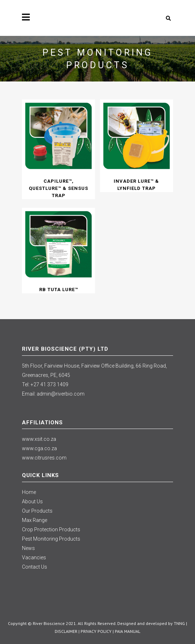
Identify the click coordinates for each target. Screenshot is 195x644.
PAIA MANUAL (128, 631)
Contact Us (35, 567)
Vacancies (34, 557)
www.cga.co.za (39, 448)
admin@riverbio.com (61, 394)
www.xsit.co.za (39, 439)
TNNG (179, 623)
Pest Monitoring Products (51, 539)
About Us (32, 501)
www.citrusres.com (44, 458)
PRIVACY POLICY (96, 631)
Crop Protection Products (51, 529)
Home (29, 492)
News (28, 548)
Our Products (37, 511)
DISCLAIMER (66, 631)
